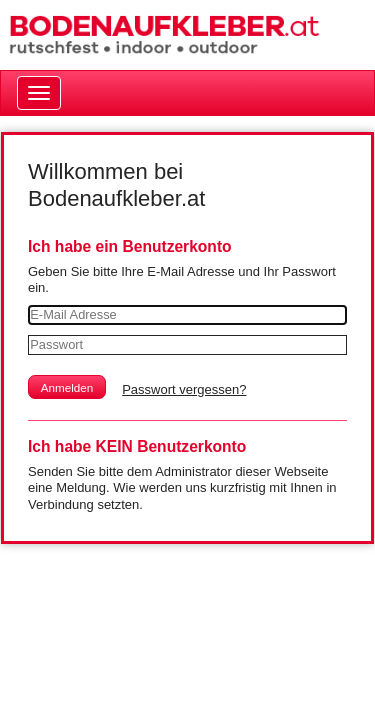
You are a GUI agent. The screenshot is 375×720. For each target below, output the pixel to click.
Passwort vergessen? (184, 389)
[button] (67, 387)
